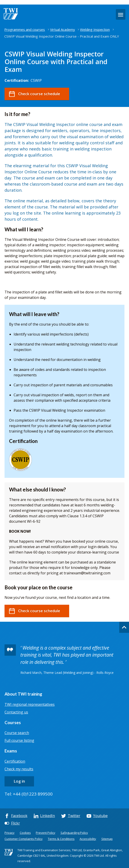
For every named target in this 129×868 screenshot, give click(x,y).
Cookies (25, 833)
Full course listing (19, 740)
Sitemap (107, 839)
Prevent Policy (46, 833)
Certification (15, 761)
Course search (17, 733)
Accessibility (88, 839)
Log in (19, 781)
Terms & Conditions (61, 839)
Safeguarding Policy (74, 833)
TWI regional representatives (30, 704)
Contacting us (16, 712)
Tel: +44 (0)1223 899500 (29, 794)
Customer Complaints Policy (24, 839)
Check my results (19, 769)
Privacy (10, 833)
